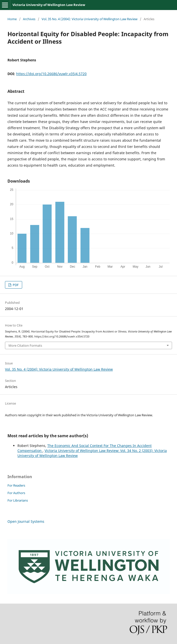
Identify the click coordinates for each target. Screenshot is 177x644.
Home (12, 19)
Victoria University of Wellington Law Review (49, 5)
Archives (29, 19)
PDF (15, 285)
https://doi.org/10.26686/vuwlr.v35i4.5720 (51, 74)
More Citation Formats (25, 345)
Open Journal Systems (26, 521)
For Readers (16, 485)
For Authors (16, 493)
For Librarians (18, 500)
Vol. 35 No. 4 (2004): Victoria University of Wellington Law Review (89, 19)
